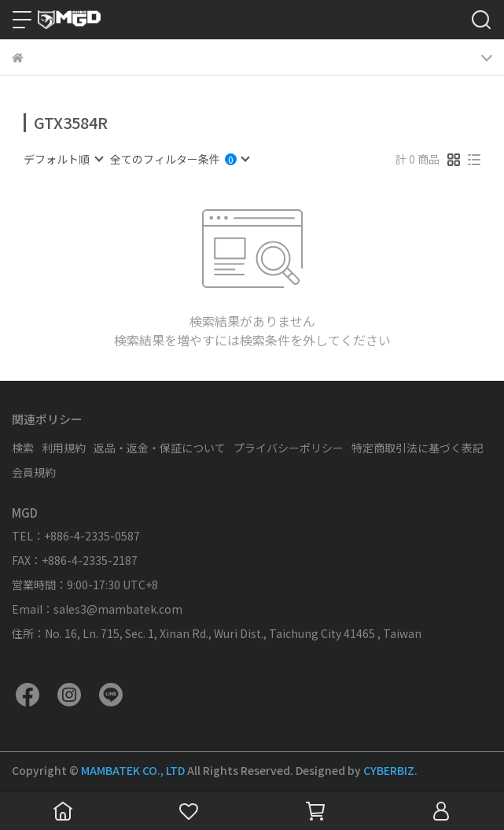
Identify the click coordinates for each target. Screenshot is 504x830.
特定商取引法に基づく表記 (418, 448)
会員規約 (34, 472)
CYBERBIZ (389, 770)
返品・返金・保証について (160, 448)
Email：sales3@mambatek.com (97, 609)
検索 (23, 448)
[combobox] (63, 159)
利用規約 (64, 448)
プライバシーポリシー (289, 448)
